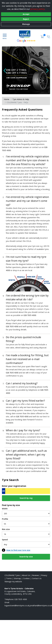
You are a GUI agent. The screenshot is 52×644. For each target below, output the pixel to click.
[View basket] (43, 36)
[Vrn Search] (26, 491)
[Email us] (28, 605)
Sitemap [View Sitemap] (17, 578)
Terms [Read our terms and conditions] (9, 578)
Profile (5, 519)
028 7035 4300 (30, 315)
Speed (5, 540)
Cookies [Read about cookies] (26, 578)
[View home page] (26, 34)
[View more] (26, 70)
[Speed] (26, 544)
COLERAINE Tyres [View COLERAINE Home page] (12, 575)
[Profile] (26, 524)
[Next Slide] (46, 72)
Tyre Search (10, 480)
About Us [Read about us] (26, 575)
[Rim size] (26, 534)
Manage (26, 24)
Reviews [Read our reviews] (36, 575)
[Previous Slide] (6, 72)
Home (7, 99)
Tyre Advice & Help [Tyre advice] (21, 99)
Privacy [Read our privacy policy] (44, 575)
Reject (26, 19)
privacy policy (38, 9)
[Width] (26, 514)
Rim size (6, 529)
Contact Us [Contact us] (37, 578)
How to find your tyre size (18, 550)
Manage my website (13, 581)
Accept (26, 14)
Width (5, 509)
